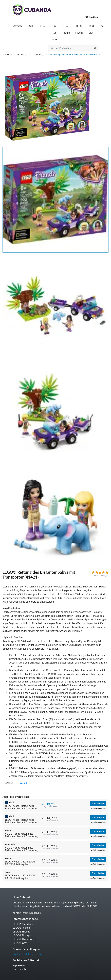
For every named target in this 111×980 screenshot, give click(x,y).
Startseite (17, 26)
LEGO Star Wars (54, 33)
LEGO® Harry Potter (24, 939)
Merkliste (92, 17)
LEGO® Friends (21, 931)
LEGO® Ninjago (22, 935)
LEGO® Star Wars (23, 924)
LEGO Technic (66, 29)
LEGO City (91, 29)
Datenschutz (19, 969)
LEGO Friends (79, 29)
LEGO (43, 26)
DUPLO (31, 26)
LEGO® (20, 55)
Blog (101, 26)
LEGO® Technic (21, 928)
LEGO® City (20, 943)
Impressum (19, 965)
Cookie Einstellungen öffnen (28, 954)
